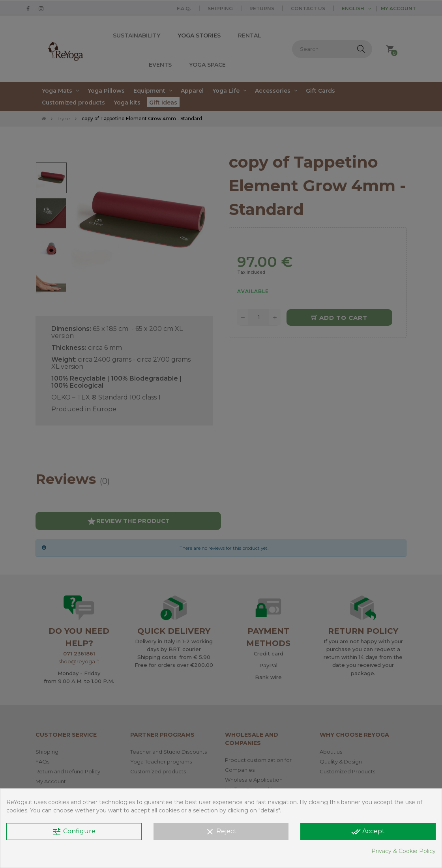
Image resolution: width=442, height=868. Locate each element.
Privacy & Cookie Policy (404, 851)
